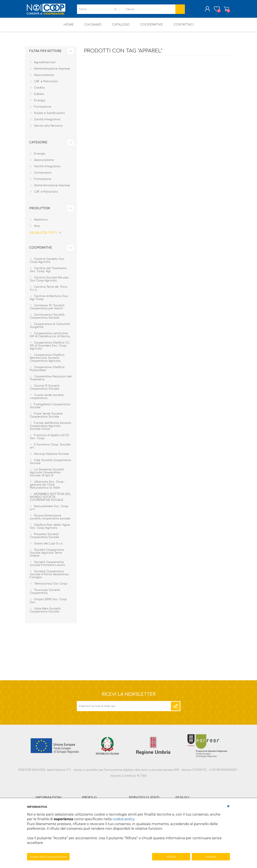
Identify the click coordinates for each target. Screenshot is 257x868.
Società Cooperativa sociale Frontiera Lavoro (47, 567)
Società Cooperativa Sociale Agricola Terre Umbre (47, 556)
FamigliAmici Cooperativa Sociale (50, 409)
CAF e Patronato (46, 84)
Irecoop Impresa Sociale (52, 457)
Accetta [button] (211, 857)
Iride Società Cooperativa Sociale (50, 465)
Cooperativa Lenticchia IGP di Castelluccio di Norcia (50, 338)
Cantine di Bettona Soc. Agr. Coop (49, 301)
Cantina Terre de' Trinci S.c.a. (49, 291)
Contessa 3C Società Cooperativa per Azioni (47, 310)
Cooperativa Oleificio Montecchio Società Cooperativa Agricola (47, 361)
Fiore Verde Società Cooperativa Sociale (46, 418)
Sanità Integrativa (47, 122)
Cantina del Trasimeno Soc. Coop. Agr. (48, 273)
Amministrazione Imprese (52, 72)
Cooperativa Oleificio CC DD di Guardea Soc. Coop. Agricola (50, 349)
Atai (37, 229)
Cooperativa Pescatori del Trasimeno (51, 381)
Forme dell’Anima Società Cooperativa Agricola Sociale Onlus (50, 429)
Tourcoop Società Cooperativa (45, 594)
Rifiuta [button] (171, 857)
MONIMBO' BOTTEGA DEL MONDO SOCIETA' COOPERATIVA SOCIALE (50, 500)
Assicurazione (44, 78)
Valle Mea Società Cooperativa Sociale (45, 613)
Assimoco (41, 223)
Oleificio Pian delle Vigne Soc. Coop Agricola (50, 529)
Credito (39, 91)
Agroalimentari (45, 65)
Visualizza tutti (43, 236)
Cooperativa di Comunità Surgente (50, 329)
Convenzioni (43, 176)
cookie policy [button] (123, 819)
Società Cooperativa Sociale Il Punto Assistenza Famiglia (49, 577)
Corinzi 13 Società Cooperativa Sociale (45, 390)
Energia (40, 103)
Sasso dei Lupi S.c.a (48, 546)
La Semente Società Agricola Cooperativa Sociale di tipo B (47, 475)
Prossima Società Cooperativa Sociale (45, 539)
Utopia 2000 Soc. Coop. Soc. (49, 604)
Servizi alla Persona (48, 129)
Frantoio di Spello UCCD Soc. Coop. (49, 440)
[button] (228, 806)
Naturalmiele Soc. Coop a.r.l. (49, 511)
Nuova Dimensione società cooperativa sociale (50, 520)
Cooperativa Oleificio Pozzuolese (47, 372)
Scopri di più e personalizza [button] (48, 857)
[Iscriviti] (124, 709)
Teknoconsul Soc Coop (51, 587)
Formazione (43, 110)
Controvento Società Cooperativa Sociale (47, 319)
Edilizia (39, 97)
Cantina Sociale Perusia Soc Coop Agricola (49, 282)
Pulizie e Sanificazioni (49, 116)
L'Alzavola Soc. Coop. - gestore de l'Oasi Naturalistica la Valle (48, 488)
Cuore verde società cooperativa (47, 400)
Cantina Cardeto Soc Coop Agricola (47, 263)
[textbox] (147, 11)
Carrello (222, 10)
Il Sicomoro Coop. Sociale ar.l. (50, 449)
